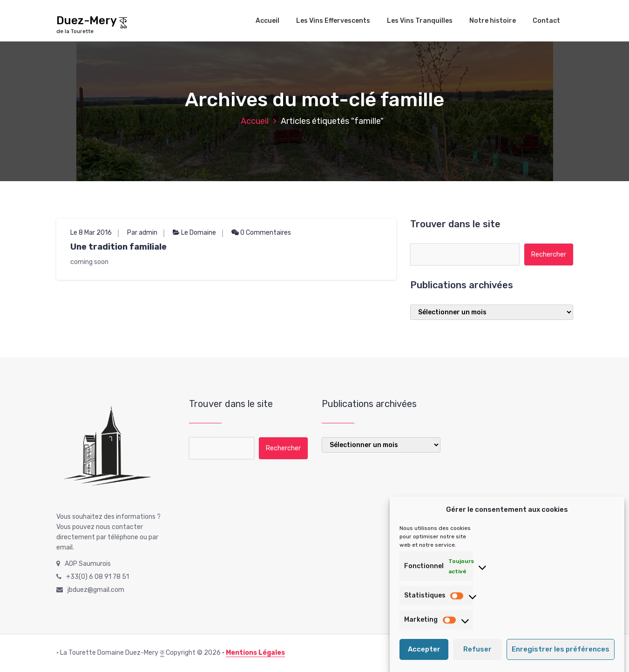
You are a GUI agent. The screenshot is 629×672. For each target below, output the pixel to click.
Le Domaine (199, 233)
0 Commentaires (261, 233)
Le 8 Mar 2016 (91, 233)
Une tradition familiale (118, 247)
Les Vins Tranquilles (420, 21)
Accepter (424, 658)
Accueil (267, 21)
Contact (546, 21)
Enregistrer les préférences (561, 658)
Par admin (142, 233)
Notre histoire (493, 21)
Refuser (477, 658)
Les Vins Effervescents (333, 21)
